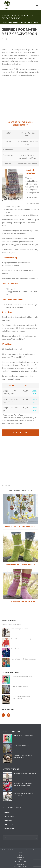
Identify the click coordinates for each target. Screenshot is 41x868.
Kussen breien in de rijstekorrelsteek (23, 659)
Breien (7, 812)
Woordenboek (10, 828)
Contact (21, 860)
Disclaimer (21, 864)
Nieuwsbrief (21, 857)
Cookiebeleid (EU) (20, 862)
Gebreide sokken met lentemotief (21, 602)
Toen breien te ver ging (20, 686)
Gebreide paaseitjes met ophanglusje (21, 527)
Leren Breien (9, 816)
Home (5, 23)
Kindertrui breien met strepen (11, 624)
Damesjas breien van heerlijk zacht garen (24, 794)
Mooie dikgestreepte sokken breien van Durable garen (23, 784)
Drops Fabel (6, 485)
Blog (21, 855)
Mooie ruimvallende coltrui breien (25, 773)
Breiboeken (9, 824)
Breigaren (8, 820)
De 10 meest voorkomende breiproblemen (22, 697)
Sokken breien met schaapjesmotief (21, 564)
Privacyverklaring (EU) (20, 867)
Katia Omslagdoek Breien (20, 629)
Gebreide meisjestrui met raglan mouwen (22, 640)
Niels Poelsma (34, 850)
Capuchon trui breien (18, 649)
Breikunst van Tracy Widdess (22, 676)
